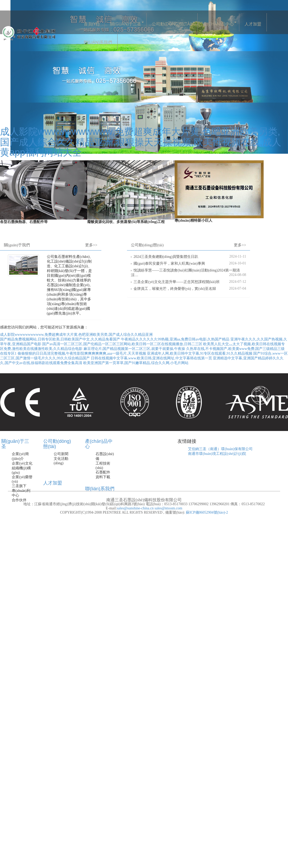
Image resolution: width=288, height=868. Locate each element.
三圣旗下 (19, 486)
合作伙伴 (19, 500)
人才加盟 (253, 24)
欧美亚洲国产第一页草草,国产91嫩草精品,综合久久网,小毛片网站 (136, 363)
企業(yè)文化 (22, 463)
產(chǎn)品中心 (218, 24)
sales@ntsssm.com (168, 508)
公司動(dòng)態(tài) (172, 24)
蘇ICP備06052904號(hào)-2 (206, 512)
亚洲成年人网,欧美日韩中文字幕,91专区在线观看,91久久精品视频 (200, 353)
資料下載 (103, 477)
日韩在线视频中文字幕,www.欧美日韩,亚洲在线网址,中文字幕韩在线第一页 (151, 358)
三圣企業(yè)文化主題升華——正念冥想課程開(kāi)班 (177, 282)
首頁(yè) (92, 24)
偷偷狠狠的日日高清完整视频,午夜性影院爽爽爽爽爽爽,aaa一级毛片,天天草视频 (82, 353)
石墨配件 (103, 472)
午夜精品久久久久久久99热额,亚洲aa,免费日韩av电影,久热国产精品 (175, 339)
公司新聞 (61, 454)
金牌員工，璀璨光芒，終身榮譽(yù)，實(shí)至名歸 (175, 289)
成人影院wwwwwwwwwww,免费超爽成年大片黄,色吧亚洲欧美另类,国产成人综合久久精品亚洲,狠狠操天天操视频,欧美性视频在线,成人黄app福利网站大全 (141, 142)
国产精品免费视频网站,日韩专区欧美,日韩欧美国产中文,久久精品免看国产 (60, 339)
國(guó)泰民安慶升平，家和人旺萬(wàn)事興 (169, 263)
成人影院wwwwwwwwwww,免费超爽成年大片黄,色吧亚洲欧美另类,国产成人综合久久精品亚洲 (76, 335)
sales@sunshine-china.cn (135, 508)
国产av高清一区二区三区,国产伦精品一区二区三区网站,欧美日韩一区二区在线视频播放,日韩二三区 (122, 344)
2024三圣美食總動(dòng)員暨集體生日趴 (166, 257)
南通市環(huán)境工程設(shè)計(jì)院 (217, 454)
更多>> (91, 245)
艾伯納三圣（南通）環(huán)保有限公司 (220, 449)
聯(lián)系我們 (98, 42)
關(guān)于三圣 (126, 24)
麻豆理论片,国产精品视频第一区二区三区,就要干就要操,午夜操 (134, 349)
